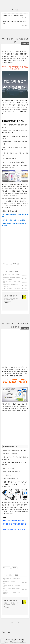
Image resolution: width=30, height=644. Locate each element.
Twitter (12, 642)
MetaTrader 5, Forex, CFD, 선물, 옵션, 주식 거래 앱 (15, 22)
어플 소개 (6, 271)
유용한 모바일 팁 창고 (10, 296)
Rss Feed (6, 642)
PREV (11, 622)
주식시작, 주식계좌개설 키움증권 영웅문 (13, 16)
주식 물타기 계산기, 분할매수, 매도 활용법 (14, 220)
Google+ (24, 642)
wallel (22, 640)
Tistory (13, 640)
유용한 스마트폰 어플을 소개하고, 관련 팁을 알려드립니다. (11, 299)
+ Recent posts (6, 632)
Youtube (20, 642)
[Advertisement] (15, 244)
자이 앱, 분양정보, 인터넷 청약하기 (11, 289)
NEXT (19, 622)
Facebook (16, 642)
